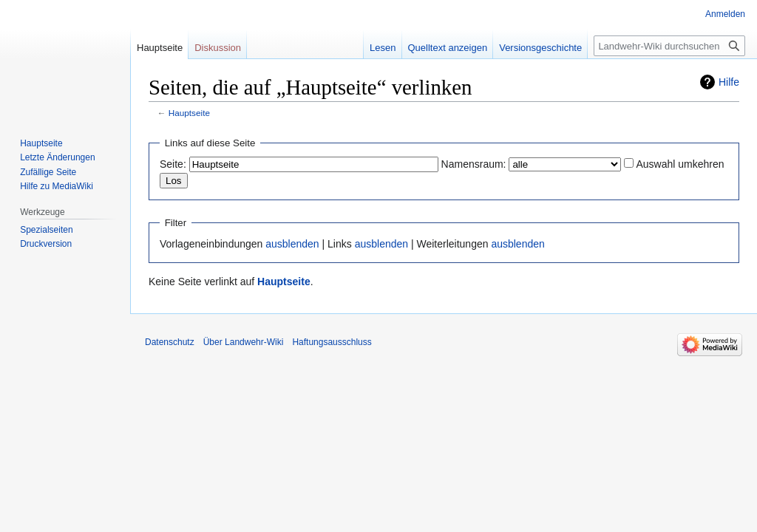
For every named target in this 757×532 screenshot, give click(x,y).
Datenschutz (170, 342)
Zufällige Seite (48, 172)
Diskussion (218, 48)
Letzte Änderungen (57, 157)
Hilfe (729, 82)
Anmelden (725, 14)
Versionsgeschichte (540, 48)
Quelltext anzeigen (448, 48)
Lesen (383, 48)
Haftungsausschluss (332, 342)
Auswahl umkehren (680, 164)
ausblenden (292, 244)
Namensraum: (474, 164)
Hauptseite (189, 113)
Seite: (173, 164)
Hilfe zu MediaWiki (57, 186)
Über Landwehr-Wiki (244, 342)
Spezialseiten (46, 230)
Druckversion (46, 244)
